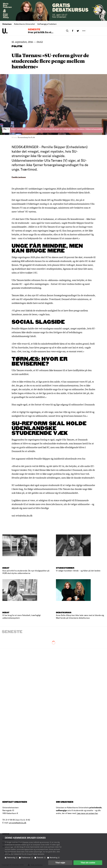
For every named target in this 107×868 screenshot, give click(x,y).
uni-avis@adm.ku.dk (18, 823)
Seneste (34, 30)
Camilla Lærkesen (19, 177)
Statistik (41, 857)
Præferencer (27, 857)
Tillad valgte (60, 863)
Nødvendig (12, 857)
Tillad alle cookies (88, 863)
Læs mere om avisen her (87, 813)
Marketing (55, 857)
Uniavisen (7, 24)
